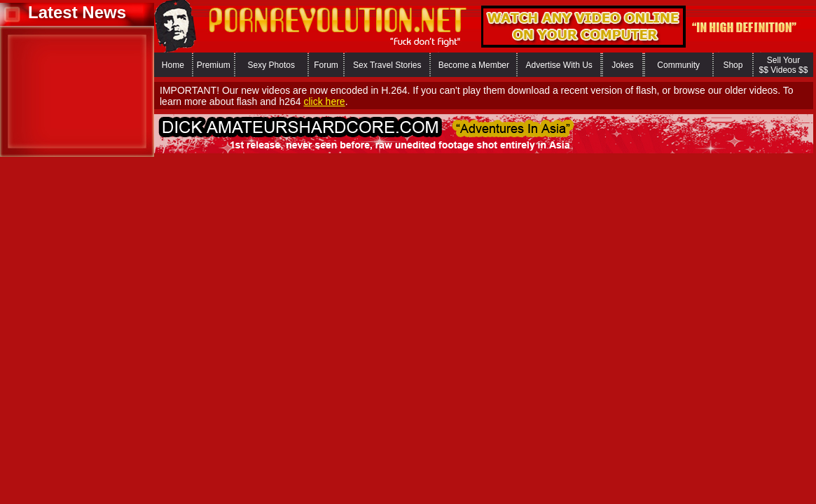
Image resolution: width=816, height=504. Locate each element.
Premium (214, 65)
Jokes (622, 65)
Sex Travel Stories (387, 65)
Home (173, 65)
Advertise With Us (559, 65)
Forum (326, 65)
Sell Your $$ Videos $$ (784, 65)
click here (324, 101)
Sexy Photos (271, 65)
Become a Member (474, 65)
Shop (733, 65)
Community (678, 65)
